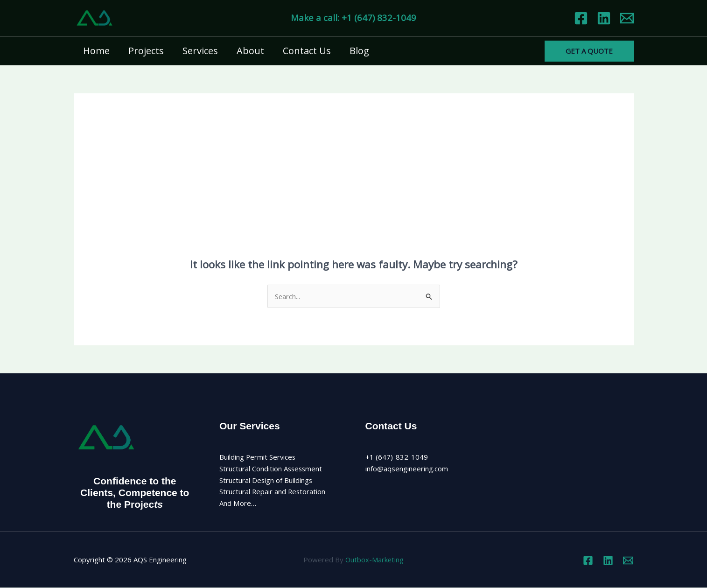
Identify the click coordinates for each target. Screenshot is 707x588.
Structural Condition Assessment (272, 469)
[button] (589, 51)
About (250, 51)
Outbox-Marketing (374, 560)
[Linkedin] (604, 18)
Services (200, 51)
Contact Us (307, 51)
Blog (359, 51)
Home (96, 51)
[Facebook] (581, 18)
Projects (146, 51)
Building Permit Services (258, 457)
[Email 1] (627, 18)
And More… (238, 504)
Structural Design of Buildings (266, 480)
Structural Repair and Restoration (273, 492)
